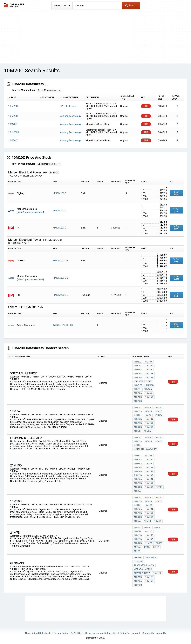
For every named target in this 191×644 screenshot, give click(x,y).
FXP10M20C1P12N (63, 325)
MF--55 (137, 527)
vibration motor (143, 569)
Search (131, 5)
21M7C (159, 543)
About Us (161, 633)
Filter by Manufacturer (23, 90)
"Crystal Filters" (143, 381)
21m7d (149, 543)
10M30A (138, 370)
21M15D (150, 385)
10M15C (149, 535)
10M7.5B (138, 385)
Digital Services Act (130, 633)
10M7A (137, 407)
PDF (146, 106)
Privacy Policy (61, 633)
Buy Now (176, 193)
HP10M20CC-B (60, 261)
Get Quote (176, 210)
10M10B (138, 374)
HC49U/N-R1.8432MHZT (145, 449)
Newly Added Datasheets (38, 633)
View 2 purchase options (30, 212)
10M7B (137, 431)
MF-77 (137, 551)
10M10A (148, 362)
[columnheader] (22, 98)
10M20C (149, 539)
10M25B (149, 377)
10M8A (137, 362)
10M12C (148, 531)
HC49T (159, 411)
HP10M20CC (59, 193)
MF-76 (156, 547)
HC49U (149, 411)
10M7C (157, 527)
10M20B (138, 377)
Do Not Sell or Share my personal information (94, 633)
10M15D (138, 539)
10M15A (138, 366)
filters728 (151, 557)
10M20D (138, 543)
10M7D (137, 531)
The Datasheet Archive (14, 5)
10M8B (149, 370)
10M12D (138, 535)
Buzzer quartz (142, 573)
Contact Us (148, 633)
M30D (147, 547)
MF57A (137, 547)
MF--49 (147, 527)
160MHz (138, 557)
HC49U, (138, 415)
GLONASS (139, 561)
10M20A (149, 366)
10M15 (137, 389)
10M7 (159, 487)
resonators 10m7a (144, 565)
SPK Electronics (68, 106)
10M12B (138, 577)
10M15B (149, 374)
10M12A (157, 573)
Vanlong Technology (70, 116)
